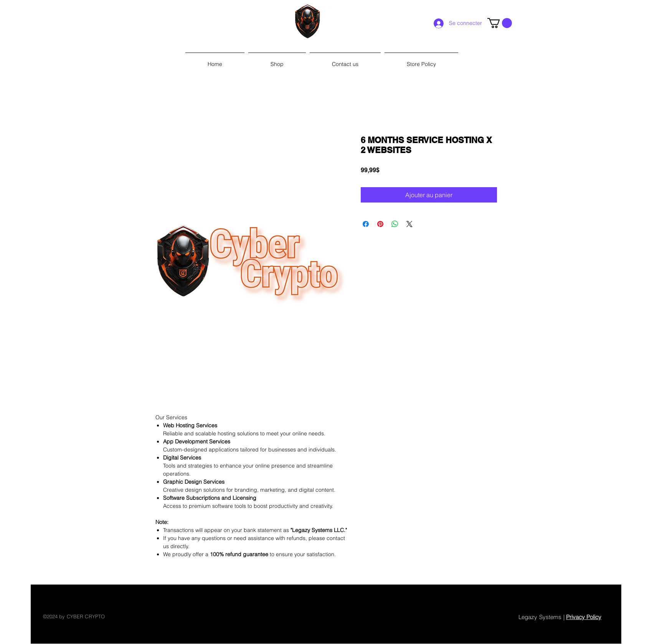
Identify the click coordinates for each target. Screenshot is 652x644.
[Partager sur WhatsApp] (395, 224)
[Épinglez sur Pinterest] (380, 224)
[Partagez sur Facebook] (366, 224)
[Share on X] (409, 224)
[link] (500, 23)
